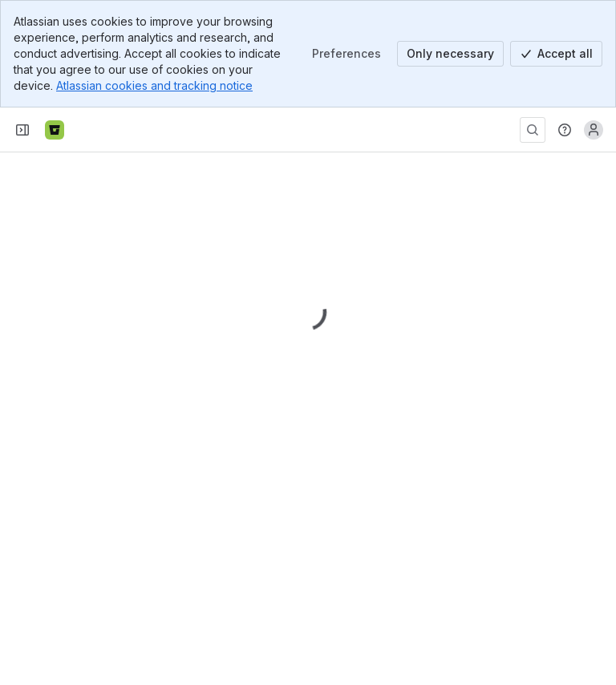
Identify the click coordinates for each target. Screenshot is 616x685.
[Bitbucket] (55, 130)
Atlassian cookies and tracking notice (154, 85)
